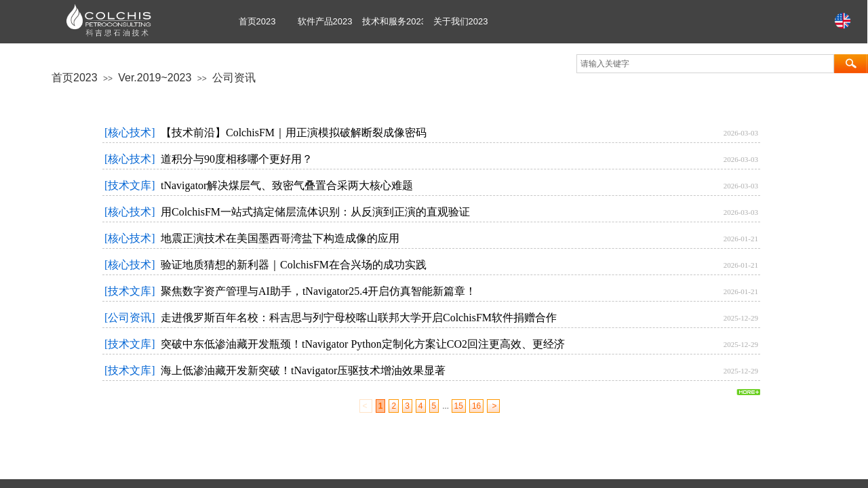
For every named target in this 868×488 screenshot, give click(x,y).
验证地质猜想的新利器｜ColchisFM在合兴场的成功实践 (294, 265)
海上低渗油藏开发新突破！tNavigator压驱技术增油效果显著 (303, 370)
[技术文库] (130, 185)
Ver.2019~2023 (155, 78)
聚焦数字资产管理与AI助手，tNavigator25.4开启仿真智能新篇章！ (318, 291)
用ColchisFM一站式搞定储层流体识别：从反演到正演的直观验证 (315, 212)
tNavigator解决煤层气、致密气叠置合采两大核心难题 (287, 185)
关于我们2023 (461, 21)
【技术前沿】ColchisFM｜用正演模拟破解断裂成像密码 (294, 133)
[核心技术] (130, 133)
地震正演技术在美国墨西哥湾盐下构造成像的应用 (280, 238)
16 (476, 406)
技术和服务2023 (393, 21)
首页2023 (257, 21)
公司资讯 (234, 78)
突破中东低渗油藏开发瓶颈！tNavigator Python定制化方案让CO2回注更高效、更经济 (363, 344)
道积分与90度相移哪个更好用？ (237, 159)
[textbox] (705, 64)
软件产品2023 (325, 21)
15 (459, 406)
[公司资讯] (130, 318)
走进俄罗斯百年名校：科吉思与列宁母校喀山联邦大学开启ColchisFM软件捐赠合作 (359, 318)
